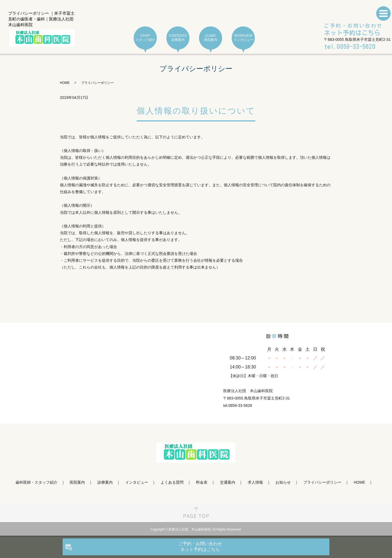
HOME (65, 83)
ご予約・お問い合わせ (353, 30)
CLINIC (211, 38)
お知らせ (283, 482)
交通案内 (228, 482)
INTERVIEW (243, 38)
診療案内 (105, 482)
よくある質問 (172, 482)
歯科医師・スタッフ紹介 (36, 482)
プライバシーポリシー (322, 482)
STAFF (145, 38)
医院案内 (77, 482)
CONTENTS (178, 38)
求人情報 (255, 482)
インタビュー (137, 482)
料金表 (202, 482)
